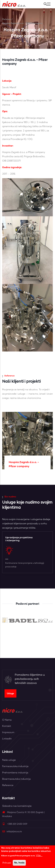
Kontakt (7, 726)
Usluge (10, 693)
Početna (6, 19)
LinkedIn (7, 739)
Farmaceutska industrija (15, 766)
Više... (39, 855)
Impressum (8, 732)
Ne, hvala (19, 863)
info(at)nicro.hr (12, 832)
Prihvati (7, 863)
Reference (8, 785)
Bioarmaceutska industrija (16, 779)
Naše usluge (9, 760)
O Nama (7, 720)
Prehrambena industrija (15, 772)
